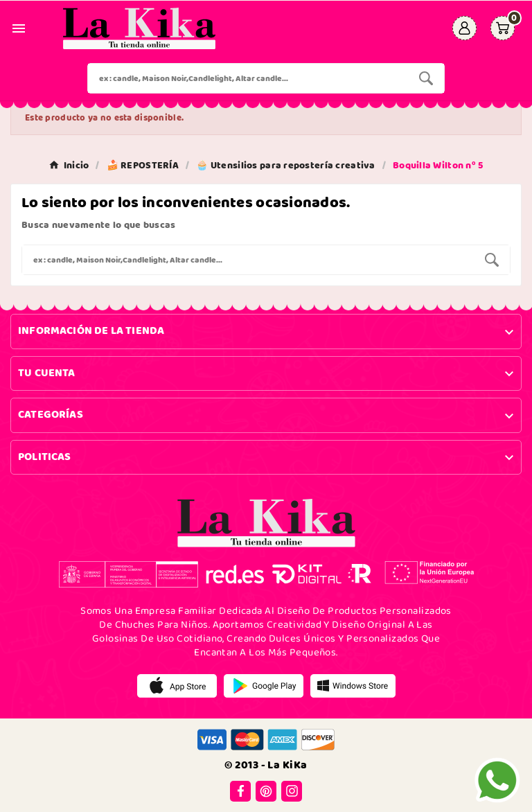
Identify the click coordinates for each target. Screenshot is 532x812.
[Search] (426, 78)
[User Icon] (464, 28)
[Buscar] (248, 78)
